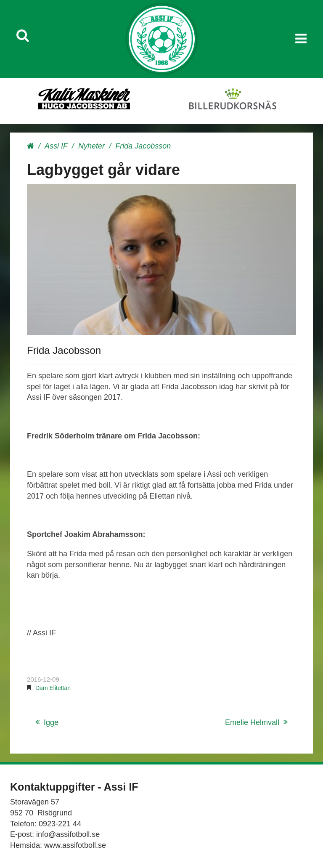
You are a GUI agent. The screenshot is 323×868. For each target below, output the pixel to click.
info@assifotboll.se (68, 834)
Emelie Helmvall (252, 722)
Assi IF (56, 146)
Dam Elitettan (53, 688)
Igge (51, 722)
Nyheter (91, 146)
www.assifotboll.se (75, 845)
